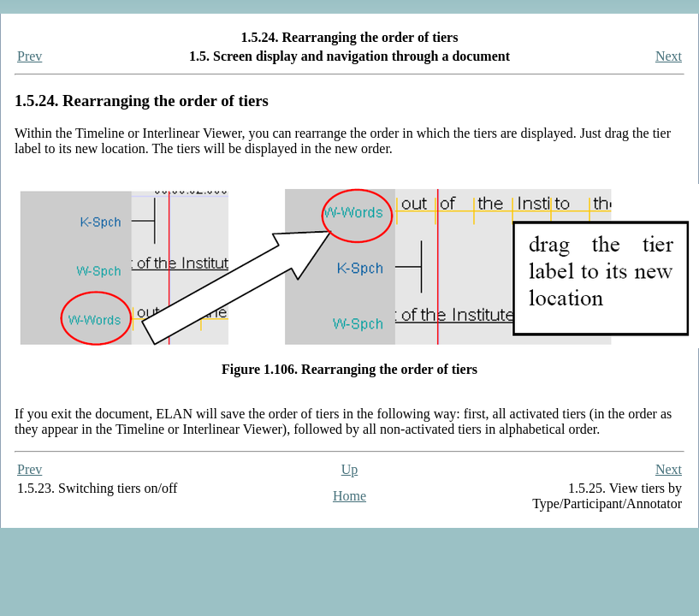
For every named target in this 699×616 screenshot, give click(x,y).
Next (669, 56)
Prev (30, 56)
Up (350, 469)
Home (349, 496)
